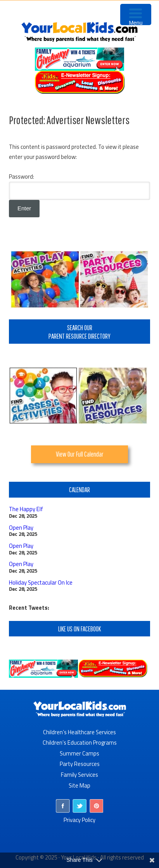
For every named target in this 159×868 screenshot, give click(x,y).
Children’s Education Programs (80, 743)
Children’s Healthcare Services (79, 732)
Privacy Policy (79, 820)
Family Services (79, 775)
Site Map (79, 785)
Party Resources (80, 764)
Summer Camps (79, 753)
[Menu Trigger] (136, 14)
